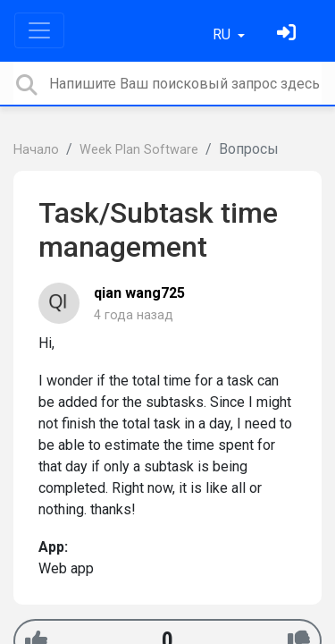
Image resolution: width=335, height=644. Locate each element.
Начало (36, 150)
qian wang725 (139, 293)
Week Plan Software (139, 150)
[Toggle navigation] (39, 30)
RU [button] (223, 34)
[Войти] (289, 34)
